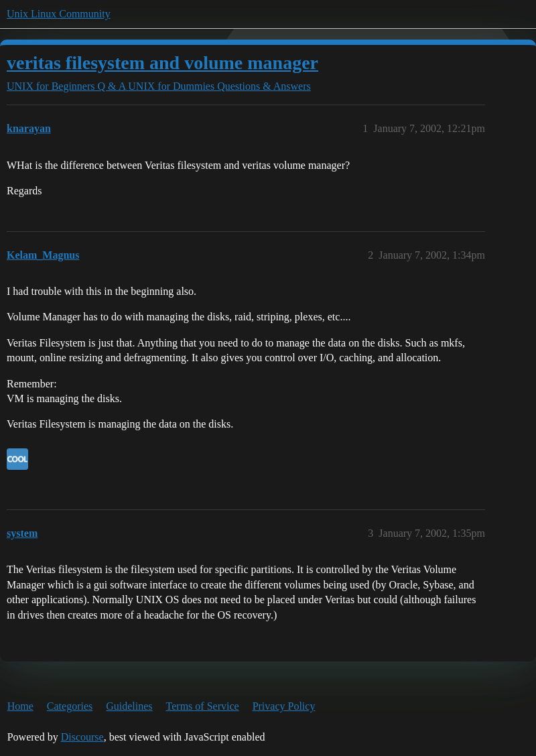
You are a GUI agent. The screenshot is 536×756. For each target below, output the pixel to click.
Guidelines (129, 706)
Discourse (82, 737)
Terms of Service (203, 706)
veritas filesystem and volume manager (162, 63)
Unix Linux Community (59, 14)
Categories (70, 706)
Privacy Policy (284, 706)
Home (20, 706)
